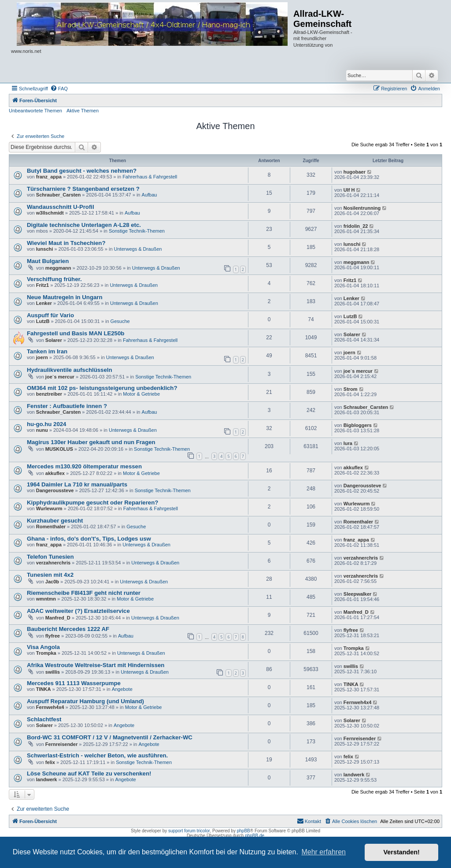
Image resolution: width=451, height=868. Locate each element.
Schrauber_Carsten (59, 195)
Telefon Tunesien (50, 557)
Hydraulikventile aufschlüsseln (70, 370)
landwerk (47, 779)
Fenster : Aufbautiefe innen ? (67, 406)
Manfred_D (58, 618)
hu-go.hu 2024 (46, 424)
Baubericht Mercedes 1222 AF (68, 629)
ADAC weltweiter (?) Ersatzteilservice (78, 611)
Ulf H (349, 190)
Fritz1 (43, 285)
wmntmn (46, 599)
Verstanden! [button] (402, 852)
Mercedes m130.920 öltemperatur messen (84, 466)
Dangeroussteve (55, 490)
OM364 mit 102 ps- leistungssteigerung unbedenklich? (102, 388)
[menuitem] (59, 89)
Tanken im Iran (47, 351)
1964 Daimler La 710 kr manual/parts (77, 484)
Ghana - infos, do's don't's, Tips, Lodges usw (89, 539)
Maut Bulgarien (48, 261)
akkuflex (55, 473)
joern (42, 357)
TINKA (44, 689)
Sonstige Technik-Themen (137, 231)
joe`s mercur (60, 377)
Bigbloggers (358, 425)
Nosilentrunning (362, 208)
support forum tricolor (189, 831)
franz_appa (49, 177)
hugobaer (355, 172)
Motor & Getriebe (141, 394)
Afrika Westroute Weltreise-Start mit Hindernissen (96, 665)
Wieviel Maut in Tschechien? (66, 243)
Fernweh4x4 (50, 707)
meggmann (58, 268)
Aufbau (150, 195)
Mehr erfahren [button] (323, 852)
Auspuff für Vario (50, 315)
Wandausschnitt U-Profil (61, 207)
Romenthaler (51, 527)
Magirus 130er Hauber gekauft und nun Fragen (91, 442)
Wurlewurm (49, 508)
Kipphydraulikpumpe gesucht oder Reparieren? (92, 503)
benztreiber (49, 394)
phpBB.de (255, 836)
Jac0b (52, 582)
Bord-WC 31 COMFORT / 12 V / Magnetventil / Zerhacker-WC (110, 737)
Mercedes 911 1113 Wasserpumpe (74, 683)
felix (50, 762)
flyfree (53, 636)
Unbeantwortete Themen (35, 111)
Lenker (44, 303)
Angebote (122, 689)
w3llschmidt (50, 213)
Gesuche (120, 321)
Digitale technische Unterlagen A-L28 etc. (84, 225)
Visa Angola (43, 647)
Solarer (54, 340)
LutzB (43, 321)
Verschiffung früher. (54, 279)
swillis (53, 672)
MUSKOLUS (59, 449)
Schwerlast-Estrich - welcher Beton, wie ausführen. (97, 755)
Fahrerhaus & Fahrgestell (150, 177)
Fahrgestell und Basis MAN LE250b (76, 333)
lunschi (45, 249)
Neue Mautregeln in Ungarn (65, 297)
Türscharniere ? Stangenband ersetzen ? (83, 189)
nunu (42, 430)
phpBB (244, 831)
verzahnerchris (53, 563)
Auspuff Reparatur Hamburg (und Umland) (85, 701)
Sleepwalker (358, 594)
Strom (351, 389)
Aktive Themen (83, 111)
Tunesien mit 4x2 (50, 575)
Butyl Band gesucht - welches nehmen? (82, 171)
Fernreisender (61, 744)
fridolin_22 (356, 226)
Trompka (46, 653)
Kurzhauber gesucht (55, 521)
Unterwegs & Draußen (138, 249)
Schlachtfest (44, 719)
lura (348, 443)
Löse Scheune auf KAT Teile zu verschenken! (89, 773)
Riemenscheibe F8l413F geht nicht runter (84, 593)
